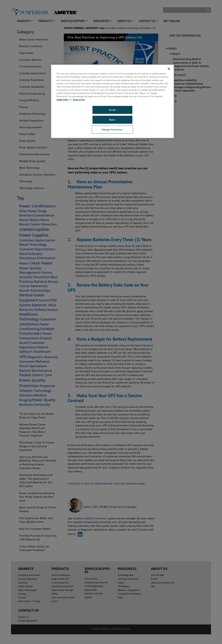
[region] (112, 101)
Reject (112, 120)
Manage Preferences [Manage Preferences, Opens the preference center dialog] (112, 130)
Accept (112, 110)
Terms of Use (79, 100)
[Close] (169, 69)
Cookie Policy (62, 100)
